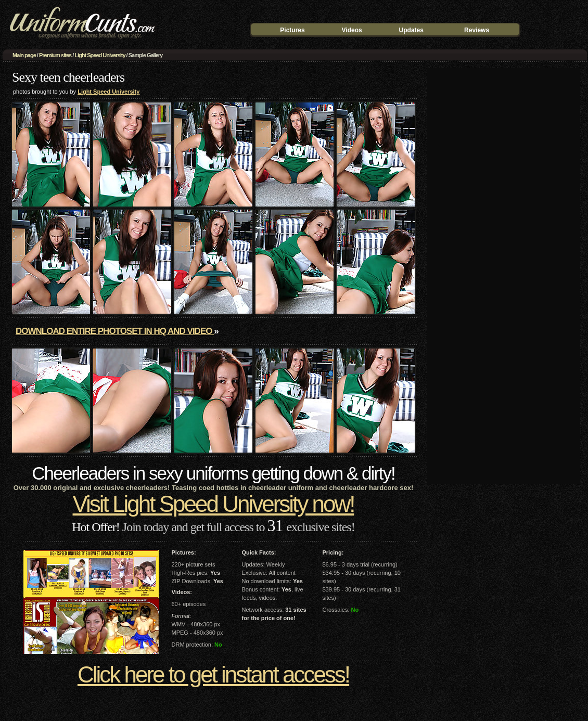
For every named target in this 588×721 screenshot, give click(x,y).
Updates (411, 30)
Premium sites (55, 55)
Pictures (292, 30)
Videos (352, 30)
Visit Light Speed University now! (214, 504)
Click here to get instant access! (213, 674)
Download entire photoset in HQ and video (115, 331)
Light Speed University (100, 55)
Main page (24, 55)
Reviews (477, 30)
